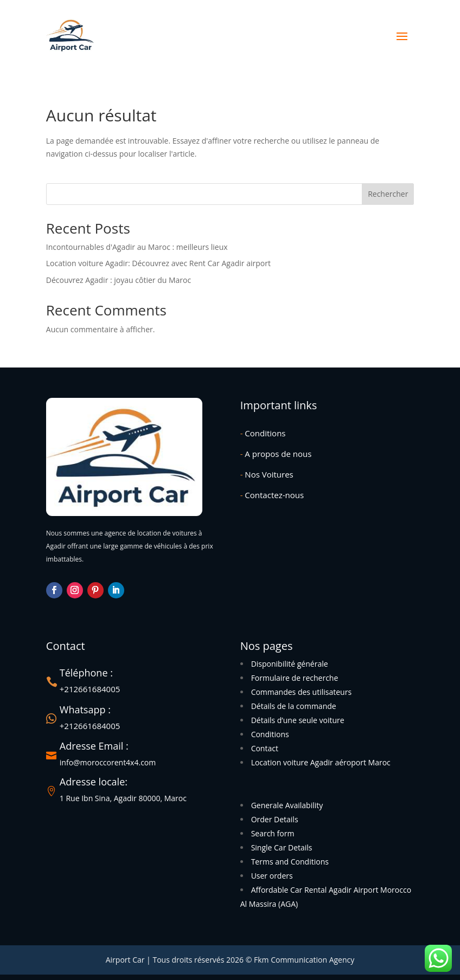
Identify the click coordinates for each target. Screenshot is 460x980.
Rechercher (388, 194)
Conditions (263, 433)
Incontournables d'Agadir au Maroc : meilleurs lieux (137, 247)
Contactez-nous (272, 495)
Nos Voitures (267, 474)
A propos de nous (276, 454)
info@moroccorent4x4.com (108, 762)
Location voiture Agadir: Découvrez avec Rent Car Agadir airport (158, 263)
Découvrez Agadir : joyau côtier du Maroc (119, 280)
